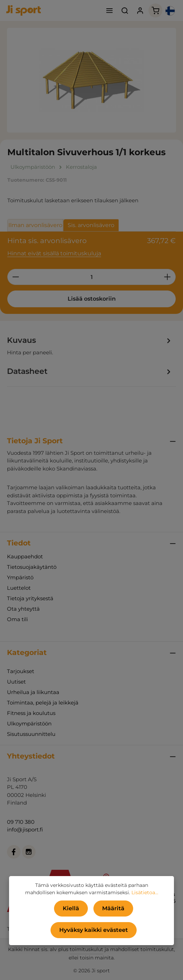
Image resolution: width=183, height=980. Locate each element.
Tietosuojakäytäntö (32, 567)
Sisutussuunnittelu (31, 734)
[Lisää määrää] (167, 277)
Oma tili (17, 619)
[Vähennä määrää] (16, 277)
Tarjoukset (21, 671)
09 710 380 (21, 822)
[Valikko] (109, 10)
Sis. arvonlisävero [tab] (91, 225)
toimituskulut (86, 949)
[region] (91, 80)
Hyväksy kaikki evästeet (94, 930)
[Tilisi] (140, 10)
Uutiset (16, 682)
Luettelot (19, 588)
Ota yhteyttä (23, 609)
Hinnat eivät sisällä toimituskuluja (54, 253)
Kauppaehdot (25, 556)
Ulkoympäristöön (29, 723)
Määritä (113, 908)
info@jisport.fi (25, 830)
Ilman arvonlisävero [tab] (35, 225)
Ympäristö (20, 577)
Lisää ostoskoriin (92, 299)
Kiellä (71, 908)
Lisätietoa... (145, 892)
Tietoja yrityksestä (30, 598)
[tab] (90, 346)
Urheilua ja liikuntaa (33, 692)
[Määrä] (91, 277)
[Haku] (125, 10)
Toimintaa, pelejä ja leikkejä (43, 703)
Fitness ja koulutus (31, 713)
